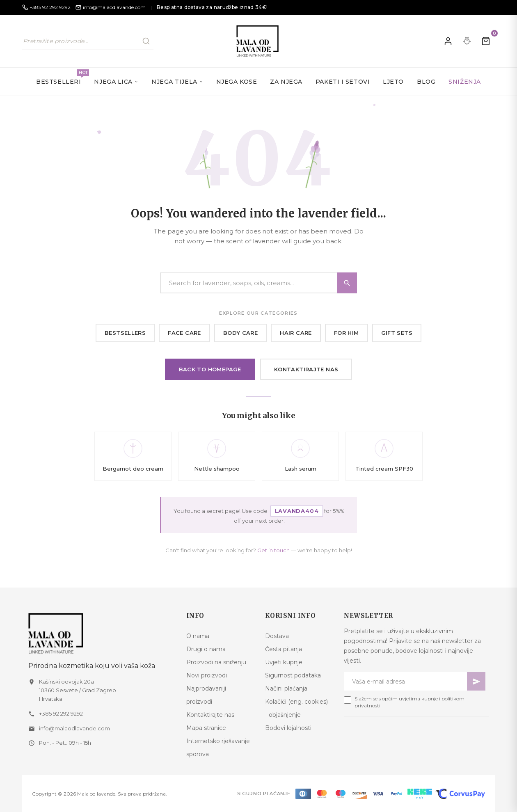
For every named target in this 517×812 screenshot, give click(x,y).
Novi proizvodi (207, 675)
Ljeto (393, 82)
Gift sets (397, 333)
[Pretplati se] (476, 681)
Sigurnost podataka (293, 675)
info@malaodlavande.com (74, 728)
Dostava (277, 636)
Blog (426, 82)
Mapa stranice (206, 728)
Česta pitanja (284, 649)
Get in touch (273, 550)
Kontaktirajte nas (306, 369)
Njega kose (237, 82)
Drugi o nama (206, 649)
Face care (184, 333)
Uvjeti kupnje (284, 662)
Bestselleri (62, 77)
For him (347, 333)
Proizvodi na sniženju (216, 662)
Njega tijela (177, 82)
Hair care (296, 333)
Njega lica (116, 82)
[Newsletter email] (405, 681)
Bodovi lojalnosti (288, 728)
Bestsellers (125, 333)
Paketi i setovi (343, 82)
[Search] (258, 283)
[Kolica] (486, 41)
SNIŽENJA (464, 82)
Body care (241, 333)
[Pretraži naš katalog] (88, 41)
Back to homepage (210, 369)
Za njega (286, 82)
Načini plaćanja (286, 688)
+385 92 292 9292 (61, 714)
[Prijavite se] (448, 41)
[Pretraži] (146, 41)
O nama (198, 636)
